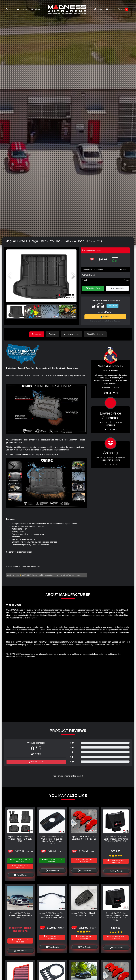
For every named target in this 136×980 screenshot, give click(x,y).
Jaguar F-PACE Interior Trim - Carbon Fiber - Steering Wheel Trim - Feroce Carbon (52, 915)
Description (37, 334)
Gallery (35, 9)
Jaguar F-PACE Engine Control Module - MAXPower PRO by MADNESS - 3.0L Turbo (116, 916)
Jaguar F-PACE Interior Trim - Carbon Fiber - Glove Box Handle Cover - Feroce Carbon (52, 840)
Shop (10, 9)
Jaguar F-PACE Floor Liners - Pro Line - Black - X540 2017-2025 (20, 839)
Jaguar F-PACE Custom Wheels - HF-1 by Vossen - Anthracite (20, 915)
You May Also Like (72, 334)
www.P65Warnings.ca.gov (71, 575)
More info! (124, 270)
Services (22, 9)
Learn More (112, 306)
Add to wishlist (117, 288)
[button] (73, 276)
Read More (111, 429)
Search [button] (110, 9)
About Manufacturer (96, 334)
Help (98, 9)
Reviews (53, 334)
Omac (126, 280)
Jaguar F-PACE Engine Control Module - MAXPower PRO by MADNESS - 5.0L (116, 839)
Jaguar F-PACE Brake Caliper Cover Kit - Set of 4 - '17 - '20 (84, 837)
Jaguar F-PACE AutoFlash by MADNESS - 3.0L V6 (84, 914)
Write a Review (36, 761)
